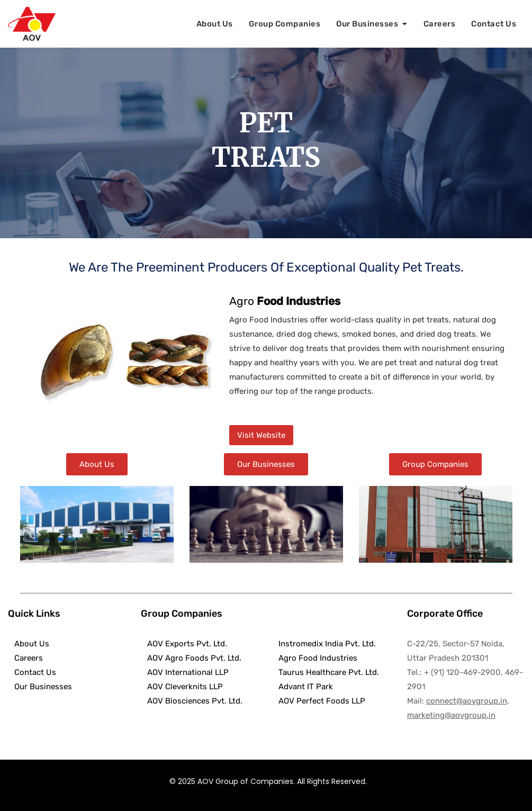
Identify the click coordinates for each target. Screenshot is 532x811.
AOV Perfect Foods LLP (320, 701)
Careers (440, 24)
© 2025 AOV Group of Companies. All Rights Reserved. (268, 781)
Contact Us (494, 24)
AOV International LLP (185, 672)
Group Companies (285, 24)
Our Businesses (367, 24)
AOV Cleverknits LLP (182, 687)
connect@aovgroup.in (467, 701)
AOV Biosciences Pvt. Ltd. (192, 701)
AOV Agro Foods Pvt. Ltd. (191, 658)
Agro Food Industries (316, 658)
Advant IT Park (304, 687)
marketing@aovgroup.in (451, 715)
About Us (215, 24)
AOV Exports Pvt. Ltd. (184, 644)
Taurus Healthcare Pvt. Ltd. (327, 672)
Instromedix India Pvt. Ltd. (327, 644)
